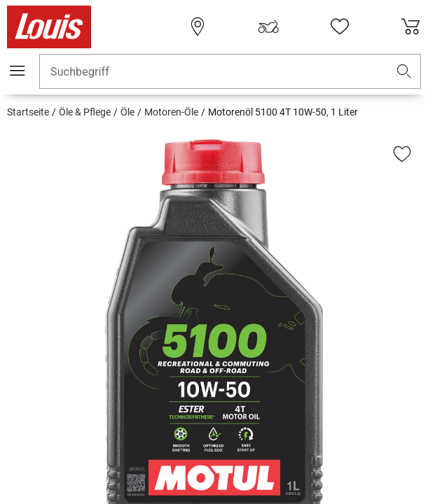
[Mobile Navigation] (18, 71)
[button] (404, 72)
